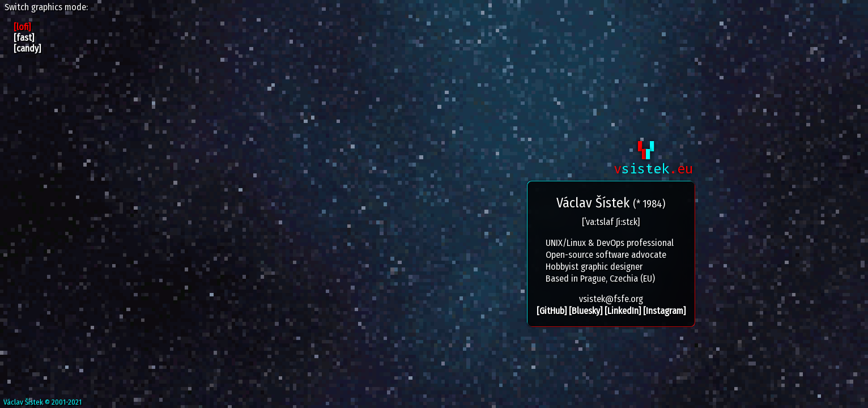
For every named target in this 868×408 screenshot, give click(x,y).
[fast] (24, 38)
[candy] (27, 48)
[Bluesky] (586, 311)
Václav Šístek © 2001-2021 (42, 402)
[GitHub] (552, 311)
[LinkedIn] (623, 311)
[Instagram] (664, 311)
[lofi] (22, 27)
